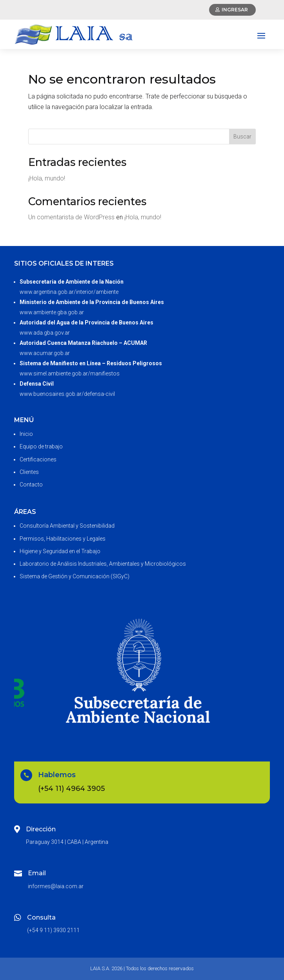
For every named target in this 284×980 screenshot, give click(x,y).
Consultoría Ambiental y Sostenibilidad (67, 526)
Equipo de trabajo (41, 446)
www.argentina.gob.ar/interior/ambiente (69, 292)
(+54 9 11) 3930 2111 (53, 930)
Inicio (26, 434)
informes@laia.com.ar (56, 886)
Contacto (31, 485)
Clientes (29, 472)
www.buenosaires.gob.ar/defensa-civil (67, 394)
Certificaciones (38, 459)
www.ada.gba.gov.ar (45, 333)
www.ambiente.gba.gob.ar (52, 312)
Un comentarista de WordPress (71, 217)
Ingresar (235, 10)
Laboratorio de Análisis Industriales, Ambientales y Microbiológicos (103, 564)
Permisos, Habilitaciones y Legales (63, 539)
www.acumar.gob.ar (45, 353)
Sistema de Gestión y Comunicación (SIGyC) (75, 576)
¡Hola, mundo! (47, 178)
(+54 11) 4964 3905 (71, 789)
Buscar (242, 137)
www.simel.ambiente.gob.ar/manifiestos (70, 373)
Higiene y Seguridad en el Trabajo (60, 551)
